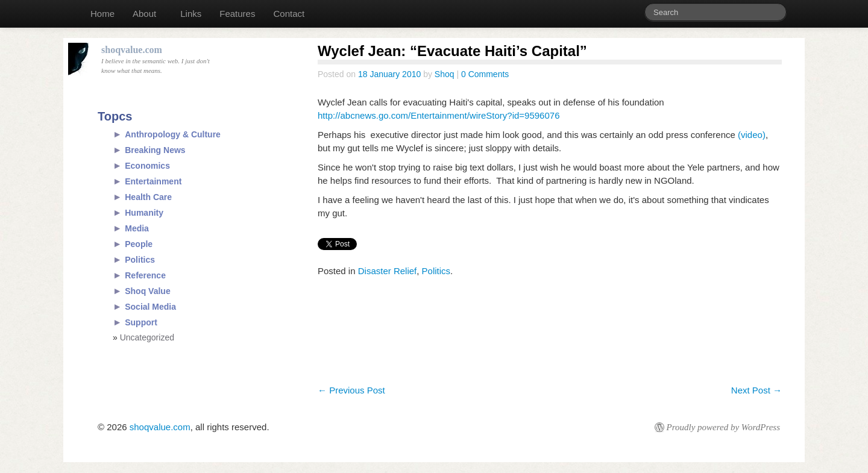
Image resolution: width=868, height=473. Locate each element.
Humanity (144, 213)
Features (237, 14)
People (139, 244)
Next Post (756, 390)
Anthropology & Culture (173, 134)
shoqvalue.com (160, 427)
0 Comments (485, 74)
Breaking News (155, 150)
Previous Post (351, 390)
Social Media (150, 307)
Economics (147, 166)
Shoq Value (147, 291)
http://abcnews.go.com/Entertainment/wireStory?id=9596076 (439, 115)
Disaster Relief (388, 271)
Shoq (445, 74)
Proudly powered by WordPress (723, 427)
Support (141, 322)
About (144, 14)
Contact (289, 14)
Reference (145, 275)
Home (102, 14)
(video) (752, 135)
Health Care (148, 197)
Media (137, 228)
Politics (436, 271)
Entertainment (153, 181)
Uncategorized (147, 337)
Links (191, 14)
